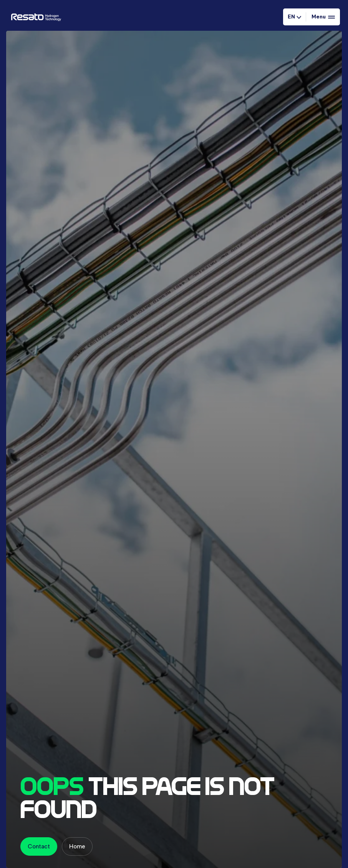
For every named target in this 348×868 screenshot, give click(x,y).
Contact (39, 846)
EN (294, 17)
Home (77, 846)
